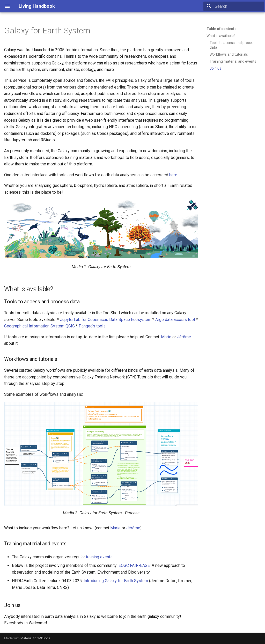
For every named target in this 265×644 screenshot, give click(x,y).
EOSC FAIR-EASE (134, 565)
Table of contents (222, 29)
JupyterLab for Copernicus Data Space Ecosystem (106, 320)
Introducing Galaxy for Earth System (116, 581)
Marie (166, 337)
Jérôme (184, 337)
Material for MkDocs (35, 638)
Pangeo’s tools (92, 326)
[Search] (234, 6)
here (173, 175)
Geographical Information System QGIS (39, 326)
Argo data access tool (175, 320)
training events (99, 557)
